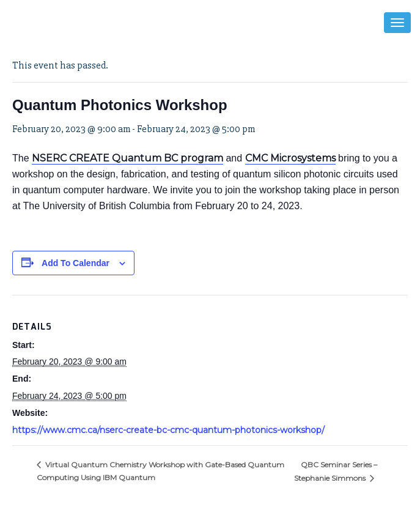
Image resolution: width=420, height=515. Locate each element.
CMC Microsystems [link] (290, 158)
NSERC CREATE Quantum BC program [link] (127, 158)
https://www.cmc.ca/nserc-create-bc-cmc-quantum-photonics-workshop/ (168, 430)
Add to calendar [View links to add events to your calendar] (76, 263)
